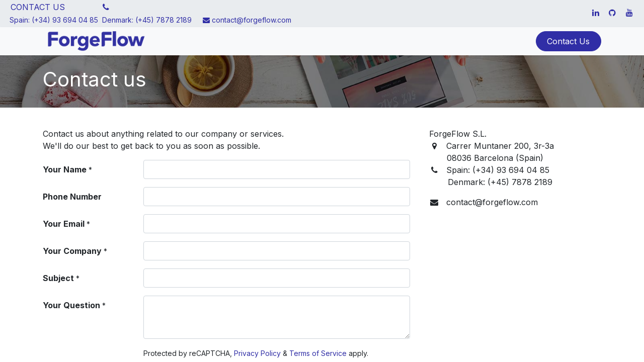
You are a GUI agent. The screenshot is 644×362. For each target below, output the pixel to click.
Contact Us (568, 41)
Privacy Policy (257, 353)
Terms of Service (318, 353)
